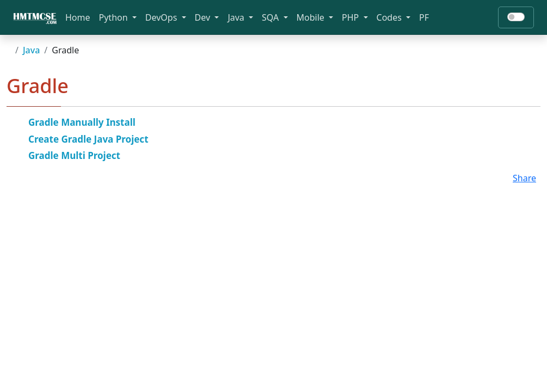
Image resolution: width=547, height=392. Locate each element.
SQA (271, 17)
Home (78, 17)
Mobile (312, 17)
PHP (351, 17)
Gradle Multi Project (74, 155)
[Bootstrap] (35, 17)
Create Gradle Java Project (88, 139)
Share (524, 178)
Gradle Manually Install (82, 122)
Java (237, 17)
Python (115, 17)
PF (424, 17)
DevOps (162, 17)
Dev (204, 17)
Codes (390, 17)
